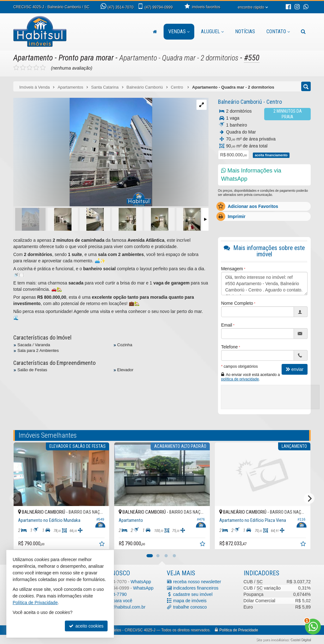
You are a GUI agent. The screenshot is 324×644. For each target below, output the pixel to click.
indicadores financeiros (196, 588)
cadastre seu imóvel (193, 594)
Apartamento (33, 58)
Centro (275, 102)
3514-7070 (121, 7)
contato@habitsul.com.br (121, 607)
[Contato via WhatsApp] (313, 627)
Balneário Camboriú (240, 102)
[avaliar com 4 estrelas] (36, 68)
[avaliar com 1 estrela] (16, 68)
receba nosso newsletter (197, 582)
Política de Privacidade (239, 630)
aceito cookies (86, 626)
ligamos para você (115, 601)
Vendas (179, 31)
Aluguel (212, 31)
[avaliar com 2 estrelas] (23, 68)
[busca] (303, 32)
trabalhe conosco (190, 607)
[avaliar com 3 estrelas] (30, 68)
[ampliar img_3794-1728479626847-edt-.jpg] (83, 153)
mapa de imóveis (190, 601)
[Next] (309, 498)
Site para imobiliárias (272, 640)
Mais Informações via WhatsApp (251, 175)
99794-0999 (159, 7)
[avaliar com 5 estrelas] (43, 68)
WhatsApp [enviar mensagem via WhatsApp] (141, 582)
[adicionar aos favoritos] (103, 545)
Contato (278, 31)
